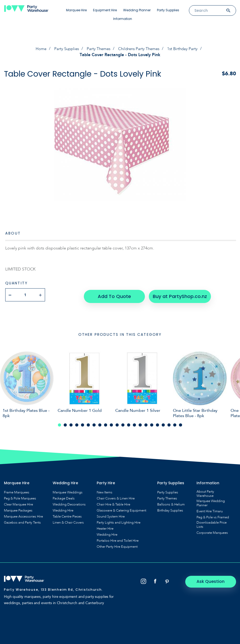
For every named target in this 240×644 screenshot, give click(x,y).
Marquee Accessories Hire (23, 515)
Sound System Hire (111, 515)
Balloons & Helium (171, 503)
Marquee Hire (76, 10)
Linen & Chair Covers (68, 521)
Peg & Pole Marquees (20, 497)
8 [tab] (100, 423)
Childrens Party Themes (140, 49)
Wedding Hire (63, 509)
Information (123, 19)
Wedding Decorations (69, 503)
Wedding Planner (137, 10)
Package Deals (64, 497)
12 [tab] (123, 423)
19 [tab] (163, 423)
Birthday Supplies (170, 509)
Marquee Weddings (68, 491)
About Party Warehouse (205, 492)
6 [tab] (88, 423)
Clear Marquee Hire (18, 503)
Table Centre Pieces (67, 515)
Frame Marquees (17, 491)
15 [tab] (140, 423)
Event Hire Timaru (210, 509)
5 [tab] (83, 423)
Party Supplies (168, 10)
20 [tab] (169, 423)
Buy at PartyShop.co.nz (178, 294)
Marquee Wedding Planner (211, 501)
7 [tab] (94, 423)
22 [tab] (181, 423)
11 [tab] (117, 423)
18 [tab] (157, 423)
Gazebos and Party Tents (22, 521)
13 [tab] (129, 423)
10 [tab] (111, 423)
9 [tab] (106, 423)
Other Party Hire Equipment (117, 545)
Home (38, 49)
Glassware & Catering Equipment (121, 509)
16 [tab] (146, 423)
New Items (105, 491)
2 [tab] (65, 423)
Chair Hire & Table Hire (113, 503)
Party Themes (98, 49)
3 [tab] (71, 423)
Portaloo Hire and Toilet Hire (118, 539)
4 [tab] (77, 423)
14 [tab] (134, 423)
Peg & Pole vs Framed (213, 515)
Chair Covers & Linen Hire (116, 497)
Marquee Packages (18, 509)
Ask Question (214, 580)
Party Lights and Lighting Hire (119, 521)
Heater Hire (105, 527)
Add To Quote (114, 294)
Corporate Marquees (212, 531)
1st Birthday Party (186, 49)
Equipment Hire (105, 10)
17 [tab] (152, 423)
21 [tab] (175, 423)
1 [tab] (59, 423)
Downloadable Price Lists (212, 523)
